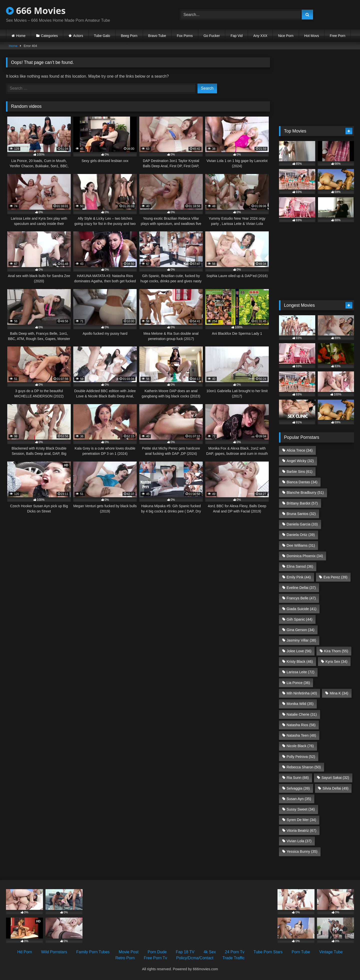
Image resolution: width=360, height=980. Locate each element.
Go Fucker (212, 36)
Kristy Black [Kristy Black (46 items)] (300, 661)
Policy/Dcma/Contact (195, 958)
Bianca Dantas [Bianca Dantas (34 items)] (302, 482)
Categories (49, 36)
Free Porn (337, 36)
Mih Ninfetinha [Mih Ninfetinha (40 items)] (302, 693)
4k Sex (210, 952)
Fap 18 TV (185, 952)
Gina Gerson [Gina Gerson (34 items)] (300, 630)
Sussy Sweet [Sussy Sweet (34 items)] (301, 809)
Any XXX (260, 36)
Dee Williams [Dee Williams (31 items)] (301, 545)
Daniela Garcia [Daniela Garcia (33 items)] (302, 524)
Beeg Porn (129, 36)
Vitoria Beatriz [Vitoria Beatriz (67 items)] (301, 830)
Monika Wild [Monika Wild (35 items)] (300, 704)
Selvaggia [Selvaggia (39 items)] (298, 788)
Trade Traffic (234, 958)
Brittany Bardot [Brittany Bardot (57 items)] (302, 503)
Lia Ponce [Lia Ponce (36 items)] (298, 683)
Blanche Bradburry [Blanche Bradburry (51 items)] (305, 492)
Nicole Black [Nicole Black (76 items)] (300, 746)
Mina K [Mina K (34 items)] (339, 693)
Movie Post (129, 952)
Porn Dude (157, 952)
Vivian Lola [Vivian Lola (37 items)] (299, 841)
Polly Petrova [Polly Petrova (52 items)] (301, 757)
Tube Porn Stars (268, 952)
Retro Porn (125, 958)
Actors (78, 36)
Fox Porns (185, 36)
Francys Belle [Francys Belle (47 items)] (301, 598)
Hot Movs (312, 36)
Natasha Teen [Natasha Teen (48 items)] (301, 735)
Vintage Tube (331, 952)
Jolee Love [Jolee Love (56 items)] (299, 651)
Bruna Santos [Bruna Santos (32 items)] (301, 514)
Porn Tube (301, 952)
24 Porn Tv (235, 952)
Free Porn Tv (155, 958)
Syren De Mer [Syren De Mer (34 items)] (301, 820)
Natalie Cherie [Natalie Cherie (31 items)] (302, 714)
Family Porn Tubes (93, 952)
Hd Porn (25, 952)
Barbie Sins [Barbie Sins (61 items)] (299, 472)
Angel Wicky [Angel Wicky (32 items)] (300, 461)
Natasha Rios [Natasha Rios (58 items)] (301, 725)
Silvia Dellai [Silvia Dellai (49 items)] (335, 788)
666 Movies (36, 11)
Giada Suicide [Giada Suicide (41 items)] (301, 609)
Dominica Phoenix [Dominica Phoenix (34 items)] (305, 556)
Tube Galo (102, 36)
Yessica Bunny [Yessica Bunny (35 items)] (302, 851)
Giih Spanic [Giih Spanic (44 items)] (299, 619)
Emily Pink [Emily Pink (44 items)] (299, 577)
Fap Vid (236, 36)
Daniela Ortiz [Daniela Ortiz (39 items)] (301, 535)
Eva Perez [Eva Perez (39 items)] (335, 577)
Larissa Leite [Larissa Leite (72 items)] (300, 672)
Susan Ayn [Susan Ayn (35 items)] (299, 799)
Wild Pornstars (54, 952)
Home (21, 36)
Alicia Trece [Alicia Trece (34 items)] (299, 450)
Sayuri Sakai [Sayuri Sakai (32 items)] (335, 778)
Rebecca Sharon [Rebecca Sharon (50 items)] (304, 767)
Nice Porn (286, 36)
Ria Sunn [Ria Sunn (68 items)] (298, 778)
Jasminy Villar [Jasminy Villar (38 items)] (301, 640)
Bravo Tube (157, 36)
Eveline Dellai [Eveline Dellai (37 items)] (301, 588)
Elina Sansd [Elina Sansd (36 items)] (300, 566)
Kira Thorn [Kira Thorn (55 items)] (336, 651)
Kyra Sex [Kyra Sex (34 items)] (336, 661)
